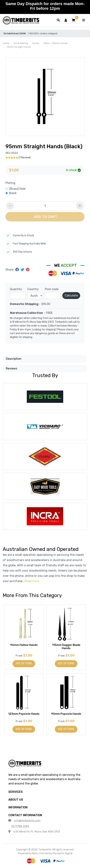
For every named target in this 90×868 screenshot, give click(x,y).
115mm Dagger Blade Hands (66, 647)
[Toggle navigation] (84, 20)
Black (13, 193)
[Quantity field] (45, 206)
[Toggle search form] (58, 20)
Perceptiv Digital (62, 853)
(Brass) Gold (17, 189)
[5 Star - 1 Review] (45, 158)
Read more (32, 581)
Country (33, 289)
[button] (73, 20)
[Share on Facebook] (18, 270)
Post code (52, 289)
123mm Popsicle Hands (24, 714)
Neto (35, 853)
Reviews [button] (11, 368)
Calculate (71, 295)
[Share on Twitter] (23, 270)
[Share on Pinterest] (28, 270)
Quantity (16, 289)
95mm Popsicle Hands (66, 714)
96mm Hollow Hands (24, 645)
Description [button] (14, 359)
